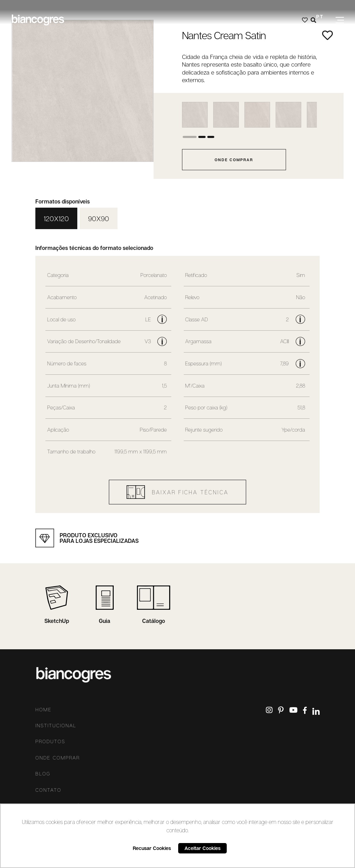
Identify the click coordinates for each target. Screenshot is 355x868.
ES (320, 27)
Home (44, 710)
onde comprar (234, 160)
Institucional (56, 726)
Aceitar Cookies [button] (202, 848)
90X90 (99, 218)
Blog (43, 774)
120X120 (56, 218)
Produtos (50, 741)
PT (320, 16)
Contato (48, 790)
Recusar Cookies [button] (152, 848)
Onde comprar (58, 758)
